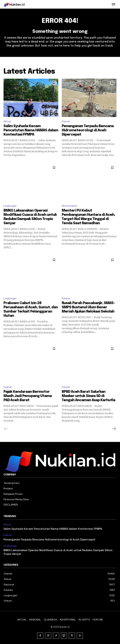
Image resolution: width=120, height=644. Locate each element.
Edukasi (66, 298)
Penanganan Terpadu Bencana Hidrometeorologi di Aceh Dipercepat (88, 130)
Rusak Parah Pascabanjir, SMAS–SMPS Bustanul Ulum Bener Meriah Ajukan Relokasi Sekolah (88, 307)
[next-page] (114, 429)
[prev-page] (6, 429)
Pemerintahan (70, 206)
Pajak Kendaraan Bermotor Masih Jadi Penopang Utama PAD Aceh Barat (28, 396)
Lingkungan (10, 206)
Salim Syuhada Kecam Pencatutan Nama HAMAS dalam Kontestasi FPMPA (31, 130)
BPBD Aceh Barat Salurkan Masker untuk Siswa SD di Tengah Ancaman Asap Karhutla (89, 396)
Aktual (7, 121)
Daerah (66, 121)
